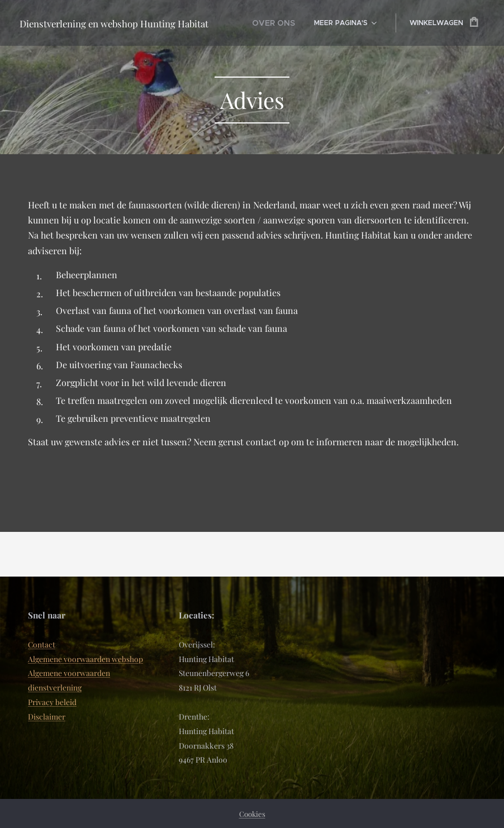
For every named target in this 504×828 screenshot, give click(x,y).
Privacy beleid (52, 702)
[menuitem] (277, 23)
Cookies (252, 814)
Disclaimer (47, 716)
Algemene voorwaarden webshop (85, 659)
